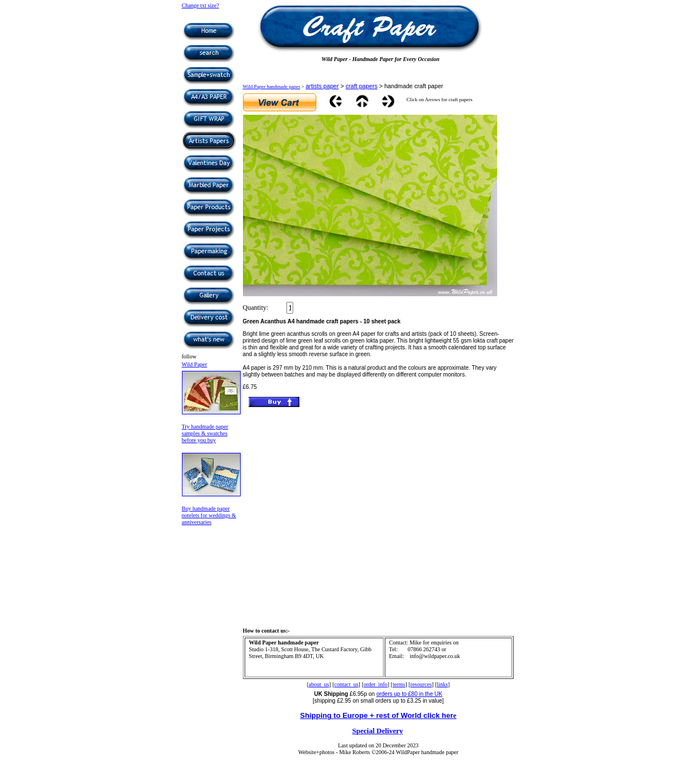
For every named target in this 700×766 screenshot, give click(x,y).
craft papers (362, 86)
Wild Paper (195, 364)
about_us (319, 684)
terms (399, 684)
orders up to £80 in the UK (409, 694)
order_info (376, 684)
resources (421, 684)
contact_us (347, 684)
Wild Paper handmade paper (272, 86)
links (442, 684)
